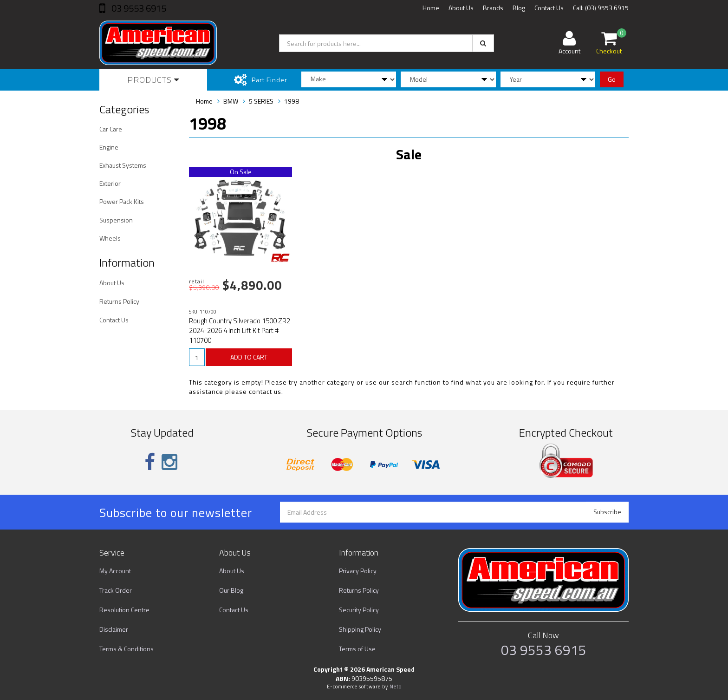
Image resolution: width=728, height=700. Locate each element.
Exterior (110, 183)
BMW (231, 101)
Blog (519, 8)
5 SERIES (261, 101)
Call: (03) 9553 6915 (601, 8)
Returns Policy (119, 301)
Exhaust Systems (123, 165)
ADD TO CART (249, 357)
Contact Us (549, 8)
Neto (396, 687)
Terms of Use (357, 649)
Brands (493, 8)
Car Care (111, 129)
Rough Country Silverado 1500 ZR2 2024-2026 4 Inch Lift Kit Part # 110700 (240, 330)
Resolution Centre (124, 610)
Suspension (116, 220)
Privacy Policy (358, 571)
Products (153, 80)
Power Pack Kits (122, 201)
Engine (109, 147)
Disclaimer (114, 629)
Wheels (110, 238)
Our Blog (231, 590)
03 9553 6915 (138, 8)
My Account (115, 571)
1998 (292, 101)
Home (431, 8)
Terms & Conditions (127, 649)
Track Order (116, 590)
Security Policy (359, 610)
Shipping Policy (360, 629)
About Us (461, 8)
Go (612, 79)
